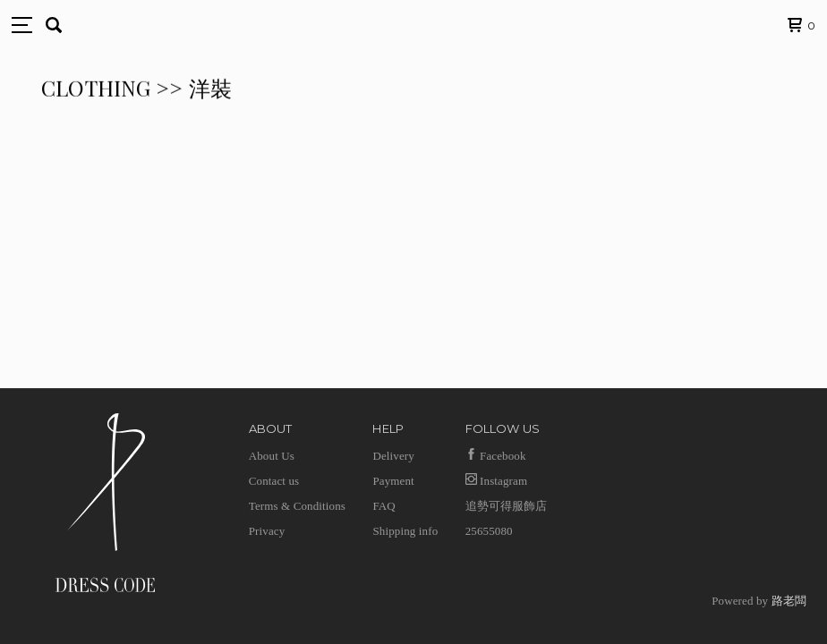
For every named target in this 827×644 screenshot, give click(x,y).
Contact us (274, 481)
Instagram (497, 481)
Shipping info (405, 531)
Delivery (393, 456)
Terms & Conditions (297, 506)
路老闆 (789, 601)
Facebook (496, 456)
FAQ (384, 506)
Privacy (267, 531)
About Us (272, 456)
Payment (393, 481)
